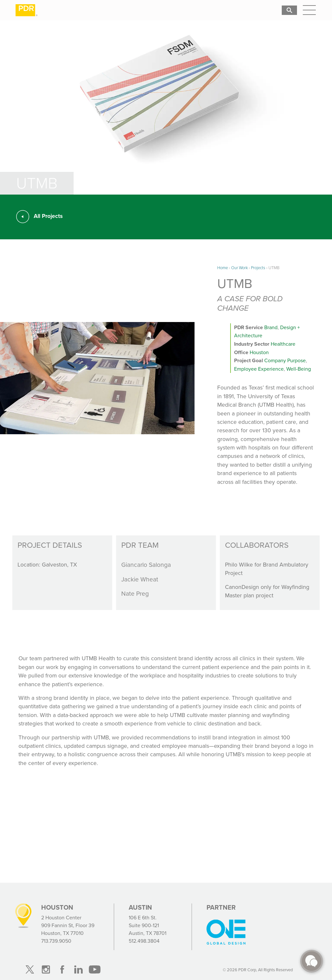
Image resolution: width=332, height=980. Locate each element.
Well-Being (299, 369)
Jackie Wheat (140, 579)
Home (223, 268)
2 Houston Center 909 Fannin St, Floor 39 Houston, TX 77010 (68, 925)
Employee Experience (259, 369)
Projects (258, 268)
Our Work (239, 268)
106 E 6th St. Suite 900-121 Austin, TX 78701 (148, 925)
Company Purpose (285, 360)
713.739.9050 (56, 941)
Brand (271, 327)
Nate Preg (135, 594)
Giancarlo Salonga (146, 565)
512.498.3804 (144, 941)
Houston (259, 352)
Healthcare (283, 344)
